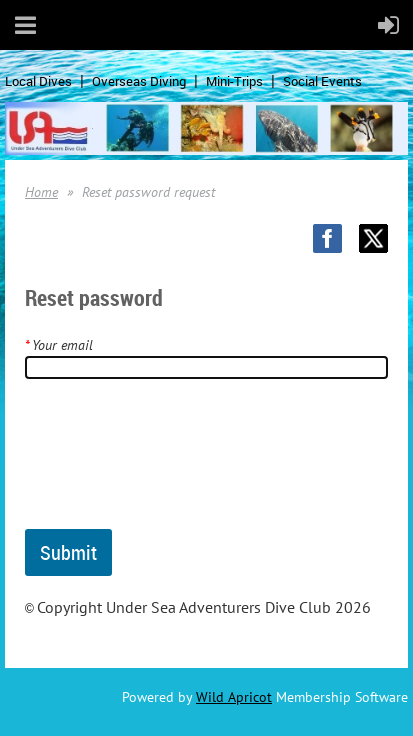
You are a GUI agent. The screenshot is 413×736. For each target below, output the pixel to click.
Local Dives (38, 81)
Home (41, 192)
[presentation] (177, 462)
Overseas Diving (139, 81)
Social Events (322, 81)
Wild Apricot (234, 697)
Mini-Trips (234, 81)
